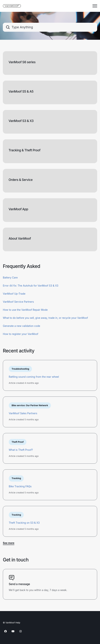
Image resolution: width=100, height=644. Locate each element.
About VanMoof (20, 238)
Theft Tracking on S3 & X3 (24, 523)
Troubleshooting (20, 369)
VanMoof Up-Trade (14, 294)
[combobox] (50, 27)
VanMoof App (18, 209)
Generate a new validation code (22, 326)
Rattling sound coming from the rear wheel (34, 377)
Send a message (19, 584)
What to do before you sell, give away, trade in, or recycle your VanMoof (45, 318)
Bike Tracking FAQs (20, 486)
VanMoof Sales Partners (23, 413)
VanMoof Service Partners (18, 302)
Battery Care (10, 277)
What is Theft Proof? (21, 450)
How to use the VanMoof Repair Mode (25, 310)
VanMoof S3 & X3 (21, 121)
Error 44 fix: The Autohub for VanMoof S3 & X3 (31, 286)
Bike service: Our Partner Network (30, 405)
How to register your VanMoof (21, 334)
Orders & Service (21, 180)
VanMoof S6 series (22, 62)
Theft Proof (18, 442)
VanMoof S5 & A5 (21, 91)
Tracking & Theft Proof (24, 150)
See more (9, 543)
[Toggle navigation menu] (95, 6)
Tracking (16, 478)
